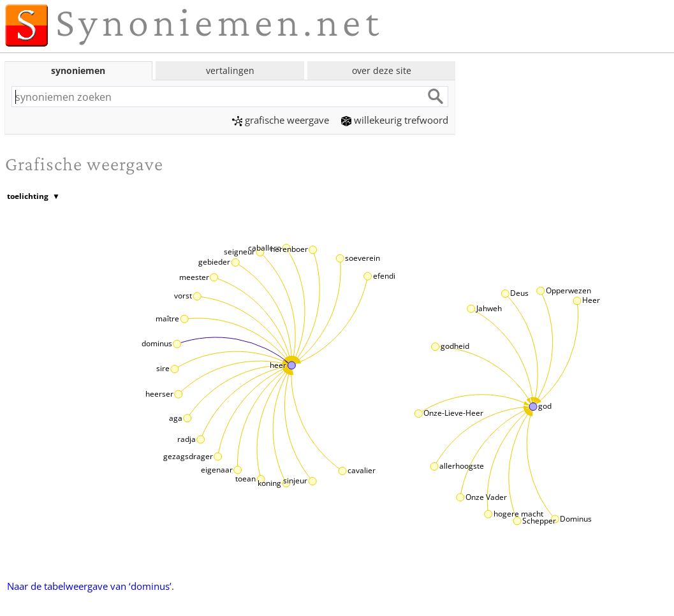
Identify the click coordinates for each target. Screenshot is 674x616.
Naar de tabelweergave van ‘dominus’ (89, 586)
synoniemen (78, 70)
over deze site (382, 70)
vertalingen (230, 70)
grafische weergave (281, 120)
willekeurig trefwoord (395, 120)
